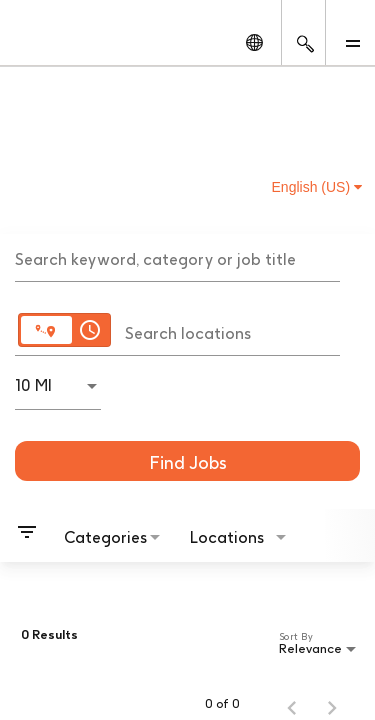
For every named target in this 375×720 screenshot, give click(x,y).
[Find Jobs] (187, 461)
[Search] (187, 461)
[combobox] (177, 257)
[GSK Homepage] (53, 41)
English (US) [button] (317, 187)
